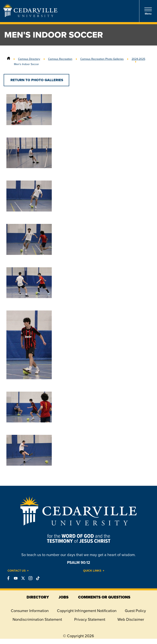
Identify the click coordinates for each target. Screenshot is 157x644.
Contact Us (17, 571)
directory (38, 597)
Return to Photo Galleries (36, 80)
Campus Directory (29, 59)
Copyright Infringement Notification (87, 611)
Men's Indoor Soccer (26, 64)
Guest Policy (135, 611)
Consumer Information (30, 611)
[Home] (9, 59)
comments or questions (104, 597)
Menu (148, 11)
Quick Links (92, 571)
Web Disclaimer (131, 619)
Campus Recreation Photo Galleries (102, 59)
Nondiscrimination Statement (37, 619)
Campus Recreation (60, 59)
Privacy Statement (90, 619)
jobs (63, 597)
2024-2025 (138, 59)
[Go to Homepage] (30, 16)
